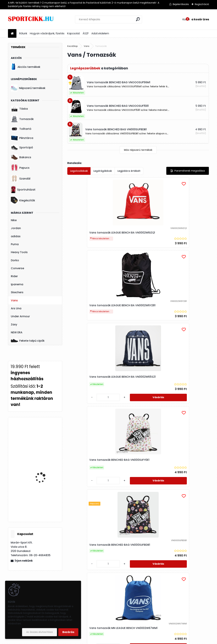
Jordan (16, 228)
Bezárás (68, 632)
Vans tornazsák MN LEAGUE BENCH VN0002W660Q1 (136, 413)
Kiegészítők (23, 200)
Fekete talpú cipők (28, 341)
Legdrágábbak (103, 171)
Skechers (17, 292)
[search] (138, 19)
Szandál (21, 179)
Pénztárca (22, 138)
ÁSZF (86, 33)
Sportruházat (23, 190)
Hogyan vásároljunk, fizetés (47, 33)
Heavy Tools (19, 252)
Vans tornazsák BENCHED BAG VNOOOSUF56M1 (112, 503)
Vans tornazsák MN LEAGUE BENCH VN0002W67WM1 (183, 322)
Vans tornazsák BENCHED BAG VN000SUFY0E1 (88, 320)
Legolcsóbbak (79, 171)
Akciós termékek (26, 67)
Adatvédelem (100, 33)
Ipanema (17, 284)
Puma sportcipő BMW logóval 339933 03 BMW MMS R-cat (45, 437)
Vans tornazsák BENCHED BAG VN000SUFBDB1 (135, 322)
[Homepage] (12, 34)
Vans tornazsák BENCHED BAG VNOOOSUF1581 (182, 413)
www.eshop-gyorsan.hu (116, 641)
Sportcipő (22, 148)
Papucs (20, 168)
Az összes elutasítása (40, 632)
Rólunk (23, 33)
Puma (15, 244)
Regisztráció (202, 4)
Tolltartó (21, 129)
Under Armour (20, 316)
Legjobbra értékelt (129, 171)
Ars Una (16, 308)
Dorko (15, 260)
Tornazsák (22, 119)
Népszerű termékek (28, 88)
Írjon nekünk (24, 561)
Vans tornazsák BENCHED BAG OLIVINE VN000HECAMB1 (160, 503)
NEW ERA (17, 332)
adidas (16, 236)
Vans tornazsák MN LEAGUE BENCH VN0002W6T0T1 (89, 417)
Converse (17, 268)
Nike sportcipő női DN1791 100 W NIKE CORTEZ (41, 500)
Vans (14, 300)
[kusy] (173, 256)
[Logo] (31, 19)
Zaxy (14, 324)
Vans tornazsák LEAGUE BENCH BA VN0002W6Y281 (135, 237)
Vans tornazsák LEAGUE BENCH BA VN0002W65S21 (182, 231)
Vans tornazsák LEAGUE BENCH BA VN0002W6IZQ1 (88, 237)
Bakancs (21, 157)
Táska (19, 109)
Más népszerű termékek (138, 150)
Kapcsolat (74, 33)
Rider (14, 276)
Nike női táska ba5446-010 (44, 463)
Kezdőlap (73, 46)
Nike (14, 220)
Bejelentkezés (181, 4)
